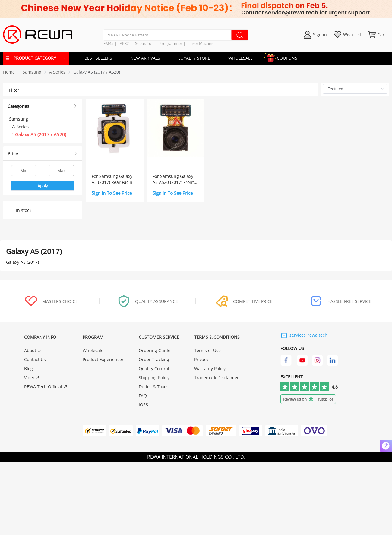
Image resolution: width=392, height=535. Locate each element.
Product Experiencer (103, 359)
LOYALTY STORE (194, 58)
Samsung (32, 72)
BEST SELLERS (98, 58)
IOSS (143, 405)
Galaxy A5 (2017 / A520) (97, 72)
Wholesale (93, 350)
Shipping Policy (154, 378)
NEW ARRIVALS (145, 58)
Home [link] (9, 72)
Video (32, 378)
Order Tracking (154, 359)
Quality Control (154, 368)
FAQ (143, 396)
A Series (57, 72)
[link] (32, 72)
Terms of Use (207, 350)
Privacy (201, 359)
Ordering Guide (155, 350)
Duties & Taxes (154, 387)
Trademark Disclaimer (217, 378)
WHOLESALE (240, 58)
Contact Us (35, 359)
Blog (28, 368)
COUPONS (284, 57)
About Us (33, 350)
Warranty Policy (210, 368)
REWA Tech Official (46, 387)
